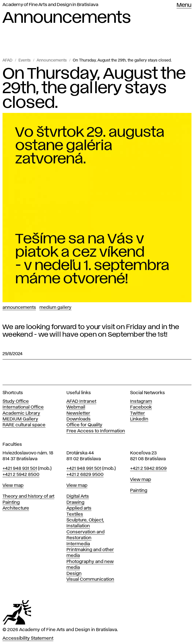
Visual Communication (90, 579)
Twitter (138, 413)
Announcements (52, 61)
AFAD (7, 61)
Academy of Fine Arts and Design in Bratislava (50, 5)
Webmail (76, 407)
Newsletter (78, 413)
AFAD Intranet (81, 401)
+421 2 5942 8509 (148, 469)
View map (13, 486)
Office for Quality (84, 425)
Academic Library (21, 413)
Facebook (141, 407)
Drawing (75, 502)
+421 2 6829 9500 (85, 475)
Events (25, 61)
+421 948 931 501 (20, 469)
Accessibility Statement (28, 638)
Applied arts (79, 508)
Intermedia (78, 544)
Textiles (75, 514)
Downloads (79, 419)
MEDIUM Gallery (20, 419)
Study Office (16, 401)
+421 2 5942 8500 (21, 475)
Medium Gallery (55, 308)
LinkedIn (139, 419)
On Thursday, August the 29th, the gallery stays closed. (122, 61)
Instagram (141, 401)
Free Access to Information (96, 431)
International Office (23, 407)
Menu (184, 5)
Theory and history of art (28, 496)
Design (74, 574)
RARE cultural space (24, 425)
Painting (11, 502)
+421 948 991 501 (84, 469)
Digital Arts (78, 496)
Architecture (16, 508)
